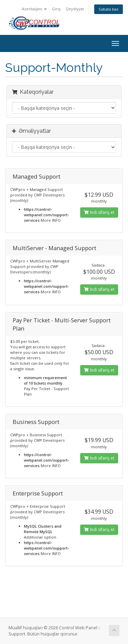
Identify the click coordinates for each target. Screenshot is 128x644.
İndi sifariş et (99, 212)
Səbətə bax (109, 9)
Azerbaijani (34, 9)
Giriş (56, 9)
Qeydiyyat (75, 9)
